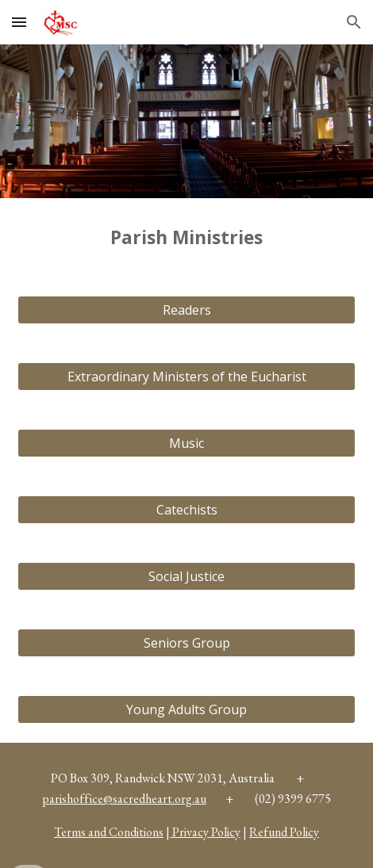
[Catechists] (186, 510)
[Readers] (186, 310)
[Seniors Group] (186, 643)
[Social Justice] (186, 576)
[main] (186, 237)
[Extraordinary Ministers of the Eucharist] (186, 377)
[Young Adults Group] (186, 709)
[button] (19, 22)
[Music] (186, 443)
